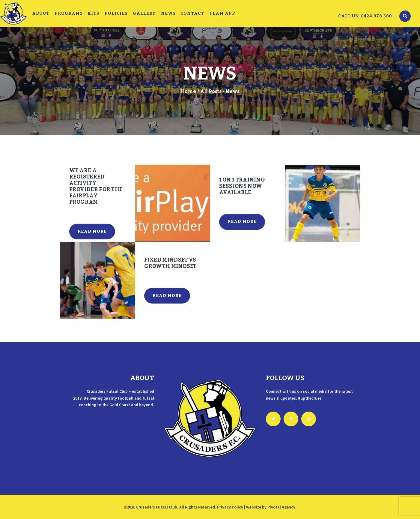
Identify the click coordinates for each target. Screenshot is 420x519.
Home (188, 91)
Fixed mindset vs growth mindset (170, 263)
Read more (92, 231)
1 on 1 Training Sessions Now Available (242, 186)
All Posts (211, 91)
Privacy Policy (230, 507)
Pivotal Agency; (282, 507)
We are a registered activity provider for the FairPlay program (96, 186)
